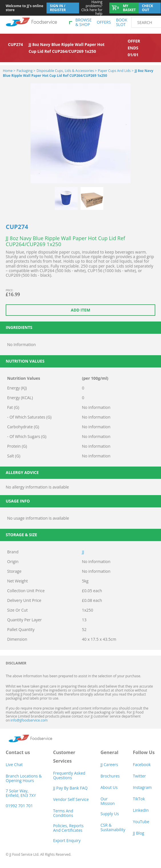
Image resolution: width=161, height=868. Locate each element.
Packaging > (26, 71)
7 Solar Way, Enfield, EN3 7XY (21, 793)
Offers (104, 22)
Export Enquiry (67, 840)
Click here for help (91, 8)
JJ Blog (138, 833)
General (109, 752)
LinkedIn (141, 810)
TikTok (139, 799)
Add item (80, 310)
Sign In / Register (58, 8)
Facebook (142, 764)
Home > (9, 71)
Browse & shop (83, 22)
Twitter (139, 776)
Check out (147, 8)
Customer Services (64, 757)
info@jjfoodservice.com (29, 720)
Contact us (18, 752)
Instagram (142, 787)
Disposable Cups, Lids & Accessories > (67, 71)
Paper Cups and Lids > (116, 71)
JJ (83, 552)
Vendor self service (71, 799)
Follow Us (144, 752)
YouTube (141, 822)
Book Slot (121, 22)
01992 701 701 (19, 806)
